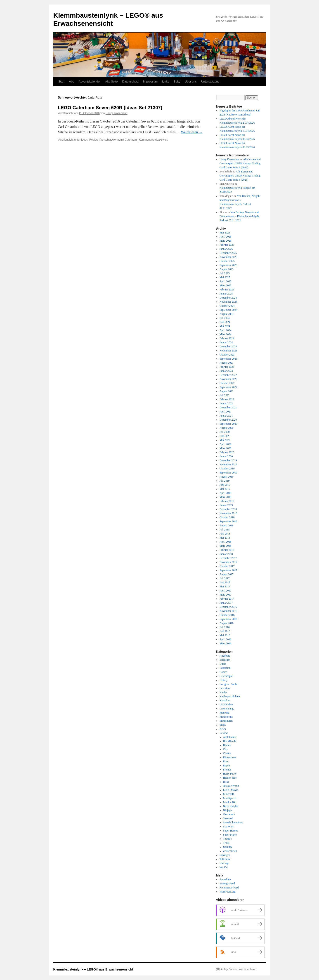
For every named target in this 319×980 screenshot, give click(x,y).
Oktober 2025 (227, 261)
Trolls (226, 843)
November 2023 (228, 351)
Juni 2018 (225, 534)
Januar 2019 (226, 505)
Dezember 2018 (228, 509)
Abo (72, 81)
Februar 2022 (227, 399)
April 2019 (225, 493)
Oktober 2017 (227, 566)
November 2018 (228, 513)
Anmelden (225, 879)
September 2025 (228, 265)
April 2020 (225, 444)
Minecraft (228, 794)
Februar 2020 (227, 452)
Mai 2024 (225, 326)
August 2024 (227, 314)
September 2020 (228, 424)
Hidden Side (230, 778)
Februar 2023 (227, 367)
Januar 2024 (226, 342)
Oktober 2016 (227, 615)
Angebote (225, 656)
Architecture (230, 737)
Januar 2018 (226, 554)
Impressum (150, 81)
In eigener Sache (229, 684)
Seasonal (228, 818)
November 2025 (228, 257)
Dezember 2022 (228, 375)
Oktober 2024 (227, 306)
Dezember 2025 (228, 253)
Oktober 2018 (227, 517)
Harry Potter (230, 774)
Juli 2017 (224, 578)
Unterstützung (210, 81)
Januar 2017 (226, 603)
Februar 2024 (227, 338)
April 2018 (225, 542)
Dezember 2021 (228, 408)
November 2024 (228, 302)
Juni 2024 (225, 322)
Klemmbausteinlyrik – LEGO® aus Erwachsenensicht (93, 969)
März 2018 (225, 546)
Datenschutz (130, 81)
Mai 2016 (225, 635)
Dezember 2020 (228, 420)
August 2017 (227, 574)
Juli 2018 (224, 530)
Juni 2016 (225, 631)
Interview (225, 688)
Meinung (224, 713)
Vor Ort (224, 867)
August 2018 (227, 525)
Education (225, 668)
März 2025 (225, 285)
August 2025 (227, 269)
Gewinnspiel (226, 676)
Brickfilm (225, 660)
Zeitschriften (230, 851)
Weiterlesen (192, 132)
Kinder (223, 692)
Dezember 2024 (228, 298)
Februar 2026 (227, 245)
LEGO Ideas (226, 704)
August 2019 (227, 477)
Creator (227, 753)
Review (94, 140)
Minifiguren (226, 721)
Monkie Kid (230, 802)
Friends (227, 770)
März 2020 (225, 448)
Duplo (223, 664)
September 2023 (228, 359)
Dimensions (230, 757)
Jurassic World (231, 786)
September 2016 (228, 619)
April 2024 (225, 330)
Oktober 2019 (227, 469)
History (224, 680)
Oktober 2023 (227, 355)
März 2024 (225, 334)
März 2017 (225, 595)
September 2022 (228, 387)
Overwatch (229, 814)
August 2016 (227, 623)
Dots (226, 761)
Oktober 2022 (227, 383)
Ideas (84, 140)
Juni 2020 (225, 436)
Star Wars (228, 827)
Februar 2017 (227, 599)
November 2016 (228, 611)
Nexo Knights (231, 806)
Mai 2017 (225, 587)
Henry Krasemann (117, 113)
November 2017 (228, 562)
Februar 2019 (227, 501)
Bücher (227, 745)
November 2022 (228, 379)
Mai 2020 (225, 440)
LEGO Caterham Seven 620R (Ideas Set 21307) (110, 107)
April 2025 (225, 281)
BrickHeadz (230, 741)
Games (223, 672)
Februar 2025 (227, 290)
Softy (177, 81)
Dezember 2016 (228, 607)
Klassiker (225, 700)
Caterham (131, 140)
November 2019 (228, 464)
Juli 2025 (224, 273)
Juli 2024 (224, 318)
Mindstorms (226, 717)
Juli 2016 (224, 627)
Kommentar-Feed (229, 888)
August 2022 (227, 391)
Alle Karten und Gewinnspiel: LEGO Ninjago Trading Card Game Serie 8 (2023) (240, 163)
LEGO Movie (231, 790)
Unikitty (228, 847)
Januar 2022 (226, 403)
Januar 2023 (226, 371)
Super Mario (230, 835)
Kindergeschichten (230, 696)
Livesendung (227, 709)
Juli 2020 (224, 432)
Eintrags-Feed (227, 883)
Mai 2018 (225, 538)
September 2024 (228, 310)
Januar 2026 (226, 249)
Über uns (191, 81)
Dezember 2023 (228, 346)
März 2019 (225, 497)
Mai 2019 (225, 489)
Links (165, 81)
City (226, 749)
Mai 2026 (225, 233)
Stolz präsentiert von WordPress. (238, 969)
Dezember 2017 (228, 558)
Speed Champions (233, 822)
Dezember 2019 (228, 460)
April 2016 (225, 639)
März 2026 (225, 241)
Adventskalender (90, 81)
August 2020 (227, 428)
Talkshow (225, 859)
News (223, 729)
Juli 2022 (224, 395)
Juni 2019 (225, 485)
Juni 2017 (225, 582)
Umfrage (224, 863)
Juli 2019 (224, 481)
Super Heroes (230, 831)
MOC (223, 725)
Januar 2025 (226, 294)
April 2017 (225, 591)
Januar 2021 (226, 416)
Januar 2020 (226, 456)
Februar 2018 (227, 550)
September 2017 (228, 570)
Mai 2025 (225, 277)
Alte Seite (111, 81)
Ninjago (228, 810)
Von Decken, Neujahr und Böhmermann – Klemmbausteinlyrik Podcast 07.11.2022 (239, 216)
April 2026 (225, 237)
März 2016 (225, 643)
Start (61, 81)
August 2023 (227, 363)
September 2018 (228, 521)
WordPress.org (227, 892)
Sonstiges (225, 855)
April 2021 (225, 412)
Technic (227, 839)
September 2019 (228, 473)
